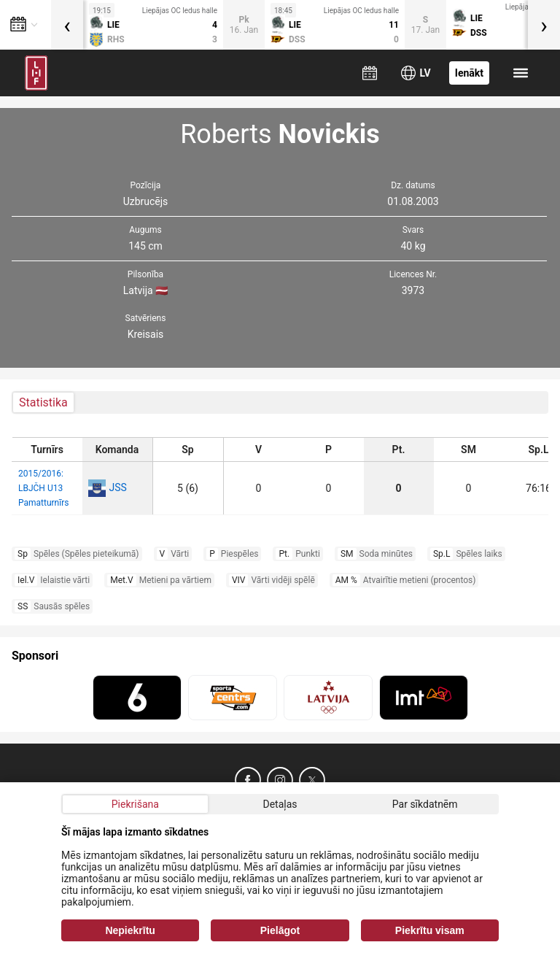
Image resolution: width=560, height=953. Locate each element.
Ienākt (469, 73)
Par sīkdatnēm (425, 804)
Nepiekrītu (130, 930)
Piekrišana (135, 804)
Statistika (43, 402)
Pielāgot (280, 930)
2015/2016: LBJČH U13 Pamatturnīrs (43, 488)
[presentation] (67, 25)
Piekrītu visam (430, 930)
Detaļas (280, 804)
